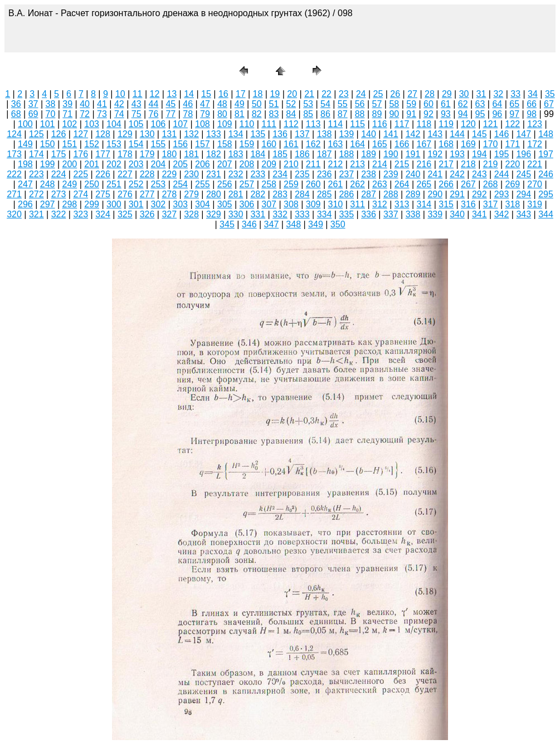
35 (550, 94)
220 (513, 164)
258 (269, 184)
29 (447, 94)
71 (67, 114)
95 (480, 114)
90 (394, 114)
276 (125, 194)
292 (479, 194)
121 (491, 124)
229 (169, 174)
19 (275, 94)
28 (430, 94)
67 (549, 104)
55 (343, 104)
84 (291, 114)
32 (498, 94)
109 (225, 124)
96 (497, 114)
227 (125, 174)
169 (468, 144)
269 (513, 184)
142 (413, 134)
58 (394, 104)
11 (138, 94)
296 (25, 204)
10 (120, 94)
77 (171, 114)
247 (25, 184)
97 (514, 114)
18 (258, 94)
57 (377, 104)
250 (92, 184)
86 (325, 114)
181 (191, 154)
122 (513, 124)
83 (274, 114)
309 (313, 204)
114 (336, 124)
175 (59, 154)
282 (258, 194)
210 (291, 164)
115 (357, 124)
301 (136, 204)
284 (302, 194)
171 (513, 144)
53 (308, 104)
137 (302, 134)
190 (391, 154)
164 (357, 144)
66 (532, 104)
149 (25, 144)
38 (51, 104)
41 (102, 104)
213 (357, 164)
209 (269, 164)
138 (325, 134)
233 (258, 174)
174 (36, 154)
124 (14, 134)
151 (70, 144)
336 (369, 214)
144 (457, 134)
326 (147, 214)
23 (344, 94)
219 (491, 164)
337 (391, 214)
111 (269, 124)
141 (391, 134)
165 (380, 144)
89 (377, 114)
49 (240, 104)
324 (103, 214)
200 (70, 164)
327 (169, 214)
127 (81, 134)
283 (280, 194)
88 (360, 114)
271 (14, 194)
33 (515, 94)
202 (114, 164)
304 (203, 204)
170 (491, 144)
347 (272, 224)
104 (114, 124)
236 (325, 174)
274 (81, 194)
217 (446, 164)
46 (188, 104)
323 (81, 214)
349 (316, 224)
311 (357, 204)
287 (369, 194)
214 (380, 164)
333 (302, 214)
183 (236, 154)
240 (413, 174)
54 (325, 104)
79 (205, 114)
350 (338, 224)
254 (180, 184)
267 (468, 184)
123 (535, 124)
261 (336, 184)
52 (291, 104)
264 (402, 184)
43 (137, 104)
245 (524, 174)
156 (180, 144)
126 (59, 134)
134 (236, 134)
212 (336, 164)
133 (214, 134)
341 (479, 214)
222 (14, 174)
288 (391, 194)
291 (457, 194)
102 (70, 124)
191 (413, 154)
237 (346, 174)
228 (147, 174)
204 (159, 164)
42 (119, 104)
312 (380, 204)
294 (524, 194)
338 (413, 214)
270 (535, 184)
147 (524, 134)
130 (147, 134)
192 (435, 154)
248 (48, 184)
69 (33, 114)
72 (85, 114)
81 (240, 114)
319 (535, 204)
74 (119, 114)
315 (446, 204)
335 (346, 214)
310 (336, 204)
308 (291, 204)
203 (136, 164)
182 (214, 154)
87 (343, 114)
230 (191, 174)
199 (48, 164)
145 (479, 134)
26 (395, 94)
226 (103, 174)
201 (92, 164)
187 (325, 154)
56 (360, 104)
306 (247, 204)
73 (102, 114)
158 (225, 144)
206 (203, 164)
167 (424, 144)
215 (402, 164)
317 (491, 204)
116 (380, 124)
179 (147, 154)
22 (327, 94)
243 (479, 174)
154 (136, 144)
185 (280, 154)
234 (280, 174)
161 (291, 144)
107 (180, 124)
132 (191, 134)
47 (205, 104)
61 (446, 104)
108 (203, 124)
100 (25, 124)
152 (92, 144)
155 (159, 144)
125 (36, 134)
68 (16, 114)
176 (81, 154)
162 (313, 144)
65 (514, 104)
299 (92, 204)
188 (346, 154)
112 (291, 124)
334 (325, 214)
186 (302, 154)
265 (424, 184)
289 (413, 194)
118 (424, 124)
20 (292, 94)
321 (36, 214)
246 (546, 174)
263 (380, 184)
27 (412, 94)
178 (125, 154)
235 (302, 174)
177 (103, 154)
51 (274, 104)
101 (48, 124)
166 (402, 144)
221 (535, 164)
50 (257, 104)
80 (222, 114)
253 (159, 184)
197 (546, 154)
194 (479, 154)
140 (369, 134)
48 (222, 104)
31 (481, 94)
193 (457, 154)
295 (546, 194)
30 (464, 94)
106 (159, 124)
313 (402, 204)
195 (502, 154)
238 (369, 174)
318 (513, 204)
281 (236, 194)
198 (25, 164)
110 (247, 124)
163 (336, 144)
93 (446, 114)
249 (70, 184)
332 (280, 214)
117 (402, 124)
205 (180, 164)
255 (203, 184)
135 (258, 134)
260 (313, 184)
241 (435, 174)
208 (247, 164)
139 (346, 134)
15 (206, 94)
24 (361, 94)
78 (188, 114)
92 (428, 114)
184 (258, 154)
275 (103, 194)
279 (191, 194)
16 (223, 94)
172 (535, 144)
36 (16, 104)
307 (269, 204)
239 (391, 174)
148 (546, 134)
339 (435, 214)
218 (468, 164)
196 (524, 154)
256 (225, 184)
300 (114, 204)
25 (378, 94)
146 (502, 134)
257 (247, 184)
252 (136, 184)
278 (169, 194)
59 (411, 104)
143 (435, 134)
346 (249, 224)
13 (172, 94)
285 (325, 194)
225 (81, 174)
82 (257, 114)
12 (155, 94)
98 (532, 114)
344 (546, 214)
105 (136, 124)
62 (463, 104)
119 (446, 124)
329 (214, 214)
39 (67, 104)
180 (169, 154)
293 (502, 194)
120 (468, 124)
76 (154, 114)
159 (247, 144)
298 (70, 204)
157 (203, 144)
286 (346, 194)
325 (125, 214)
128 (103, 134)
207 (225, 164)
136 (280, 134)
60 (428, 104)
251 (114, 184)
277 (147, 194)
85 (308, 114)
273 (59, 194)
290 (435, 194)
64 (497, 104)
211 (313, 164)
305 (225, 204)
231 (214, 174)
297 (48, 204)
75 (137, 114)
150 (48, 144)
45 (171, 104)
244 (502, 174)
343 (524, 214)
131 (169, 134)
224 (59, 174)
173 (14, 154)
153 (114, 144)
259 (291, 184)
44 (154, 104)
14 (189, 94)
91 (411, 114)
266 (446, 184)
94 (463, 114)
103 (92, 124)
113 (313, 124)
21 (309, 94)
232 (236, 174)
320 (14, 214)
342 (502, 214)
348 (293, 224)
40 (85, 104)
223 (36, 174)
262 (357, 184)
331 (258, 214)
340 (457, 214)
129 (125, 134)
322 (59, 214)
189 (369, 154)
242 (457, 174)
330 (236, 214)
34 (533, 94)
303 (180, 204)
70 (51, 114)
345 (227, 224)
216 (424, 164)
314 (424, 204)
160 (269, 144)
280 (214, 194)
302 (159, 204)
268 (491, 184)
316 (468, 204)
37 (33, 104)
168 (446, 144)
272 (36, 194)
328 (191, 214)
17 (241, 94)
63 (480, 104)
